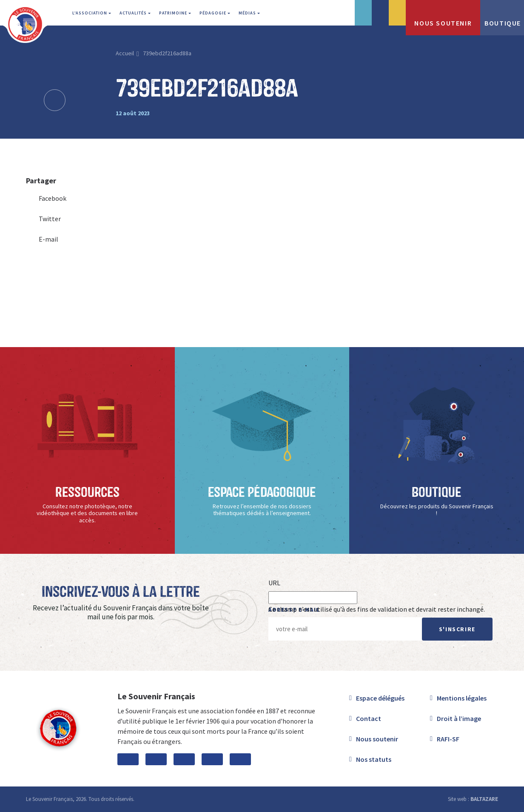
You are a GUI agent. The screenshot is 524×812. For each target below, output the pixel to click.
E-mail (42, 239)
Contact (369, 718)
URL (274, 583)
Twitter (43, 219)
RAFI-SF (448, 739)
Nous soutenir (377, 739)
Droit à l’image (459, 718)
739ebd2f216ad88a (167, 53)
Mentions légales (462, 698)
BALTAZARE (484, 799)
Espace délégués (380, 698)
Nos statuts (374, 759)
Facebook (46, 198)
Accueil (125, 53)
